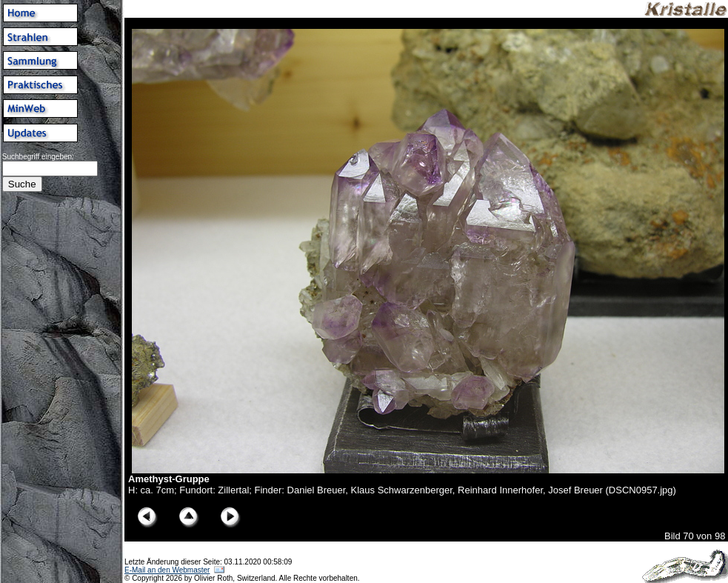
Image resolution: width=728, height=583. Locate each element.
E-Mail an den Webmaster (167, 570)
